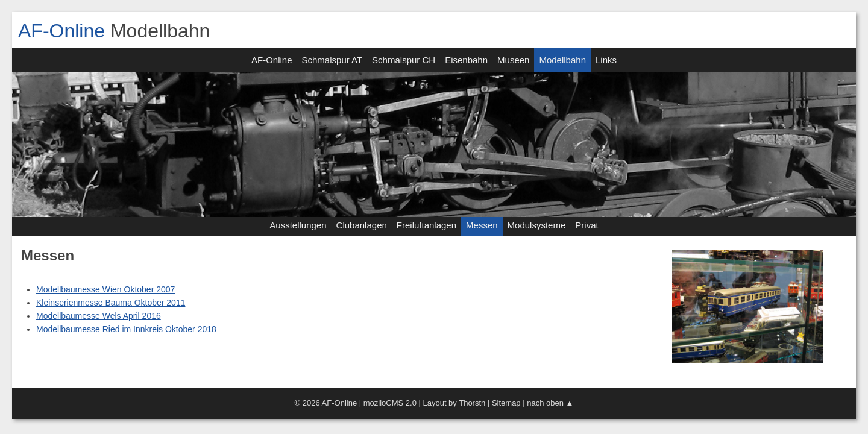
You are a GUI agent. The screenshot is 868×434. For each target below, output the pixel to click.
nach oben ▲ (550, 403)
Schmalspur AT (332, 60)
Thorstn (472, 403)
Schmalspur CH (404, 60)
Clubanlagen (362, 225)
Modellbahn (562, 60)
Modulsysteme (537, 225)
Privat (587, 225)
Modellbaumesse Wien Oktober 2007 (105, 289)
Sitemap (506, 403)
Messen (482, 225)
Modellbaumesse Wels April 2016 (99, 316)
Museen (513, 60)
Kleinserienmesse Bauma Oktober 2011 (111, 303)
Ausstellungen (298, 225)
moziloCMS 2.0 (390, 403)
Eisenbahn (466, 60)
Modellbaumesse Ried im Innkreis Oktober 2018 (126, 329)
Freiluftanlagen (426, 225)
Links (606, 60)
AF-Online (61, 31)
